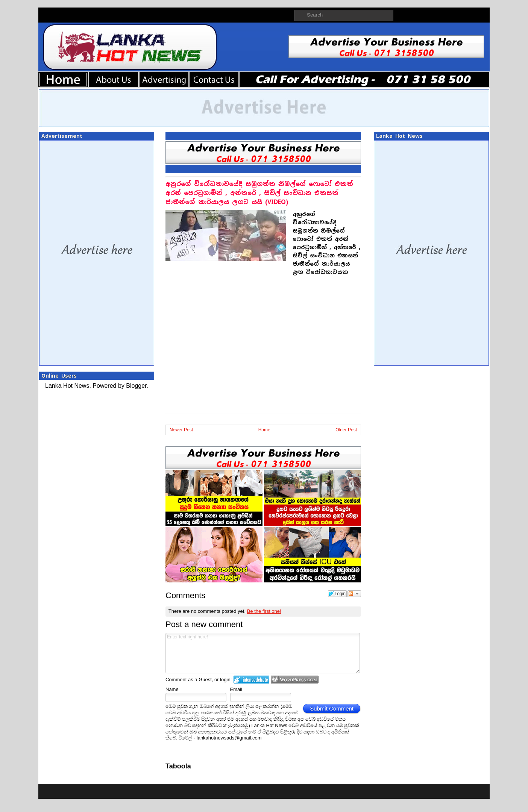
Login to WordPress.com (295, 680)
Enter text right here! (263, 653)
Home (264, 430)
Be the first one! (264, 611)
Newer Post (181, 430)
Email (236, 689)
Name (172, 689)
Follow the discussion (354, 594)
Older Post (346, 430)
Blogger (136, 386)
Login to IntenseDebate (251, 680)
